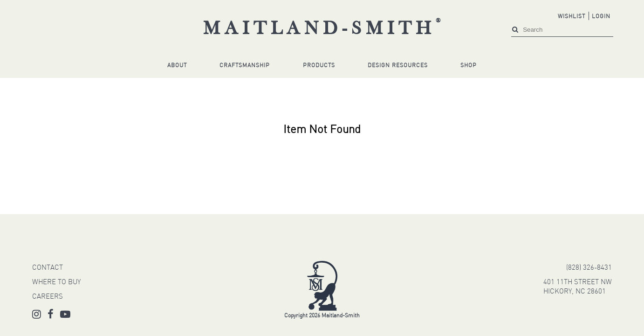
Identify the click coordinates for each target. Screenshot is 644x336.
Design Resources (398, 66)
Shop (469, 66)
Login (601, 17)
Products (319, 66)
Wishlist (572, 17)
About (177, 66)
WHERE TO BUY (56, 283)
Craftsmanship (245, 66)
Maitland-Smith (324, 29)
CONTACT (48, 268)
